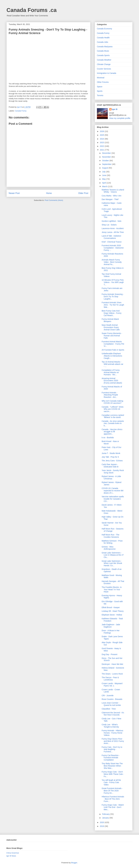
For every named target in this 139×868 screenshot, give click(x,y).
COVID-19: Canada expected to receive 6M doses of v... (113, 491)
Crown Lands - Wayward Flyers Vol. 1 (112, 685)
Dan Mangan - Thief (110, 199)
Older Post (83, 193)
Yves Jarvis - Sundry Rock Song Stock (113, 472)
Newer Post (14, 193)
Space (100, 87)
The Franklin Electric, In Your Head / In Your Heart (112, 590)
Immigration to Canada (107, 73)
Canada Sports (103, 55)
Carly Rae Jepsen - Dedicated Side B (110, 466)
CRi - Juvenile (108, 696)
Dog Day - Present (109, 654)
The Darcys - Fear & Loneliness (110, 679)
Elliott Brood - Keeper (111, 607)
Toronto (100, 95)
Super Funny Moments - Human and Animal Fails (112, 336)
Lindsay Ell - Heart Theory (113, 611)
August (105, 168)
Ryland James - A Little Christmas (111, 477)
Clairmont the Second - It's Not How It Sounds (113, 714)
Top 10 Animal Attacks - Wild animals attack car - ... (112, 364)
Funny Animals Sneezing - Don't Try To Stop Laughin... (113, 297)
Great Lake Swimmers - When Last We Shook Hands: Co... (112, 563)
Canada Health (103, 38)
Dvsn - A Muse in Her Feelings (111, 632)
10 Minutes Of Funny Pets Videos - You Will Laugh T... (113, 282)
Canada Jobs (103, 42)
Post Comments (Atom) (54, 200)
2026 (102, 131)
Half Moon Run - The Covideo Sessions (110, 536)
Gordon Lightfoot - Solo (112, 221)
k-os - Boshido (108, 438)
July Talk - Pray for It (110, 457)
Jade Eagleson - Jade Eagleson (111, 626)
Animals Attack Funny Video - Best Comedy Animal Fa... (112, 262)
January (106, 818)
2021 (102, 150)
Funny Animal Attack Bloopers (110, 320)
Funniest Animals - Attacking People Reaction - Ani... (110, 395)
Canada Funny (21, 111)
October (106, 161)
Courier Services (104, 69)
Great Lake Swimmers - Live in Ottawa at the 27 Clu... (113, 555)
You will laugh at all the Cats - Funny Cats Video (111, 782)
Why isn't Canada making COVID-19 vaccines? (112, 402)
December (107, 153)
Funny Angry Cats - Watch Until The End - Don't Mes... (113, 807)
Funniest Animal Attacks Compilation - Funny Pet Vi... (113, 344)
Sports (100, 91)
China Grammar (13, 853)
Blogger (74, 863)
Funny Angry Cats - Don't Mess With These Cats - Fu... (113, 774)
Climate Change (104, 64)
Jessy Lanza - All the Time (113, 232)
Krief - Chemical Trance (112, 242)
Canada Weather (104, 60)
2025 (102, 135)
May (104, 179)
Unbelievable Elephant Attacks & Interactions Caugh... (112, 356)
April (104, 183)
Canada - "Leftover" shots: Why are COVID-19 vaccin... (113, 409)
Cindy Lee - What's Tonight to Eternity (110, 726)
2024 (102, 139)
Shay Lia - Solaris (109, 225)
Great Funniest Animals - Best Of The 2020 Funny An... (112, 791)
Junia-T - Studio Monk (111, 453)
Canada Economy (104, 29)
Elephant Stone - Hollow (112, 615)
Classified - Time (109, 709)
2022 (102, 146)
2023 (102, 142)
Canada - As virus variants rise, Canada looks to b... (113, 423)
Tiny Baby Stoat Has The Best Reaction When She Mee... (112, 766)
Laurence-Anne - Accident (113, 228)
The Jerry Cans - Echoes (112, 461)
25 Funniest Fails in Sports (113, 350)
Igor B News (11, 856)
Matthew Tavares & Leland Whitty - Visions (113, 191)
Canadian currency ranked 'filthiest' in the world (113, 416)
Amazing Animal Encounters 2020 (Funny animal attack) (112, 381)
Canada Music (103, 51)
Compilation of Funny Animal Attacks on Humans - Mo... (111, 372)
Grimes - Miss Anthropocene (109, 548)
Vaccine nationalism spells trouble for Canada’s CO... (113, 499)
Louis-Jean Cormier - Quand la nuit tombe (111, 704)
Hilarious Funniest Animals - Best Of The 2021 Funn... (113, 799)
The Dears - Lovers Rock (112, 674)
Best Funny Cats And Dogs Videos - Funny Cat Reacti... (112, 313)
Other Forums (103, 82)
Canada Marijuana (105, 47)
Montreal (101, 78)
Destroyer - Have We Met (112, 664)
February (106, 814)
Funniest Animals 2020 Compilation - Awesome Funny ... (113, 248)
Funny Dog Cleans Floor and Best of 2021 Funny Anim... (113, 741)
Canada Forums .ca (32, 10)
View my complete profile (120, 118)
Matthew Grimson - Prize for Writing (112, 542)
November (107, 157)
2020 (102, 822)
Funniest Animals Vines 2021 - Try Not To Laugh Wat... (113, 305)
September (107, 164)
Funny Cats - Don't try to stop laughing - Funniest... (112, 749)
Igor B (115, 109)
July (104, 172)
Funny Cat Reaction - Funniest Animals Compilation (111, 758)
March (105, 186)
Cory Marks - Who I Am (112, 196)
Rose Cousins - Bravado (112, 699)
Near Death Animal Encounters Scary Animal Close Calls (111, 327)
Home (49, 193)
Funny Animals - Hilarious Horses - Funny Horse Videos (112, 733)
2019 (102, 826)
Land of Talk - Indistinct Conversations (111, 237)
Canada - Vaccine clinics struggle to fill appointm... (112, 432)
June (104, 175)
